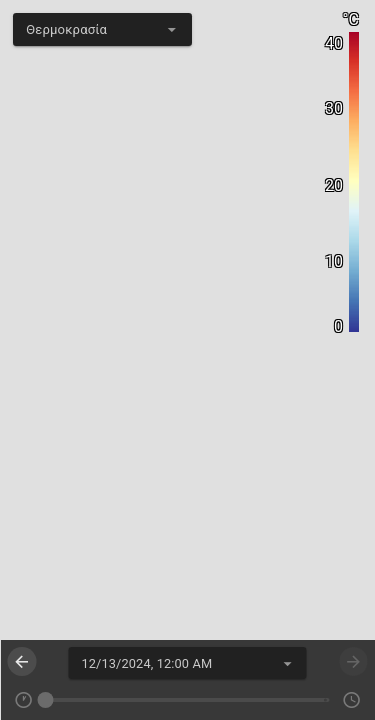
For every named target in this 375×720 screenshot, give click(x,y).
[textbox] (102, 29)
